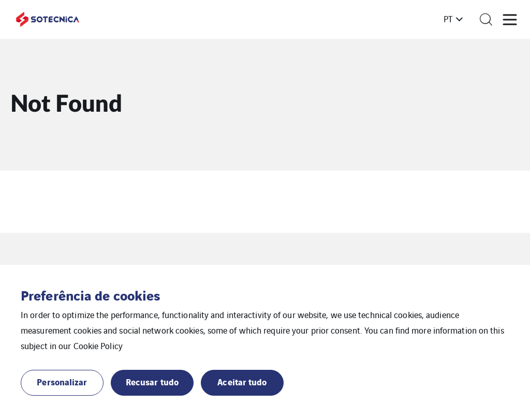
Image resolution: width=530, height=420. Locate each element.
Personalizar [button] (62, 381)
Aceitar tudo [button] (242, 381)
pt (448, 19)
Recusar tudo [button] (152, 381)
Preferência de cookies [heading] (90, 295)
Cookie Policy (98, 346)
